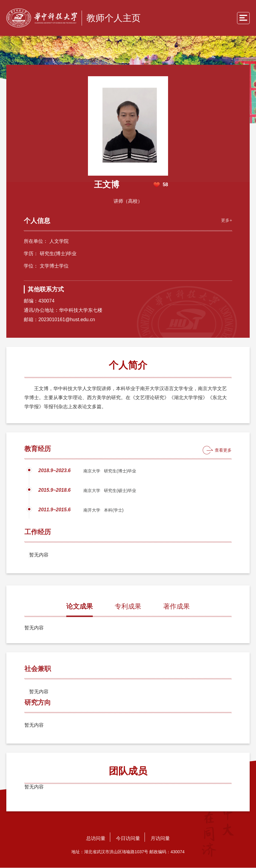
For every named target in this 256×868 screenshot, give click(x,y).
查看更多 (223, 450)
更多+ (226, 220)
